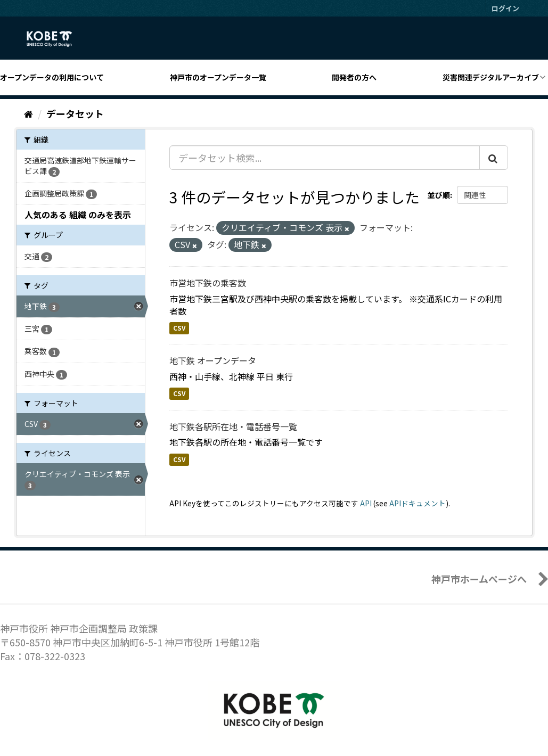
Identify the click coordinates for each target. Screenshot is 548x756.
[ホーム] (28, 113)
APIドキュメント (418, 503)
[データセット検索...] (325, 158)
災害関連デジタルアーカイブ (491, 77)
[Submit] (494, 158)
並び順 (439, 195)
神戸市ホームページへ (479, 579)
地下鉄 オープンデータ (213, 360)
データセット (75, 113)
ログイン (505, 8)
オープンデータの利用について (52, 77)
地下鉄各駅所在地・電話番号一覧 (233, 426)
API (366, 503)
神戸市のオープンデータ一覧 (218, 77)
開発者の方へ (354, 77)
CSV (179, 328)
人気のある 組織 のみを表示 (78, 215)
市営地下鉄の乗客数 (208, 283)
